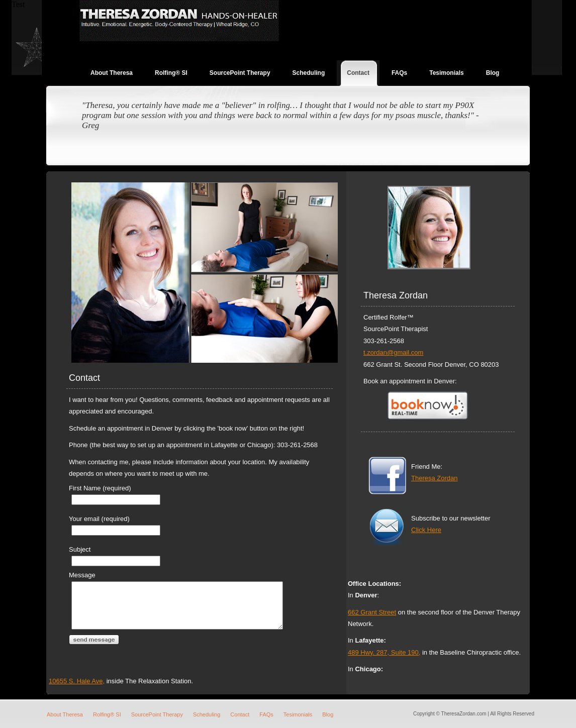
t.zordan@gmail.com (393, 352)
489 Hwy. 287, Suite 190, (384, 652)
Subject (80, 549)
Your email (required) (99, 519)
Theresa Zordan (435, 478)
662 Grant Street (372, 612)
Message (82, 575)
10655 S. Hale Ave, (376, 681)
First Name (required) (100, 488)
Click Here (426, 530)
